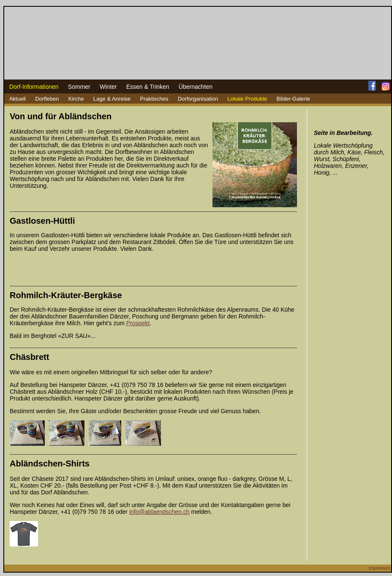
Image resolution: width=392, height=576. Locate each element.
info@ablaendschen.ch (159, 512)
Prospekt (138, 323)
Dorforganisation (198, 99)
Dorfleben (47, 99)
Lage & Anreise (112, 99)
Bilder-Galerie (293, 99)
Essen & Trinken (148, 87)
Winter (108, 87)
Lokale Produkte (247, 99)
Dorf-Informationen (34, 87)
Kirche (76, 99)
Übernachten (196, 87)
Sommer (79, 87)
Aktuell (18, 99)
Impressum (380, 568)
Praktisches (154, 99)
